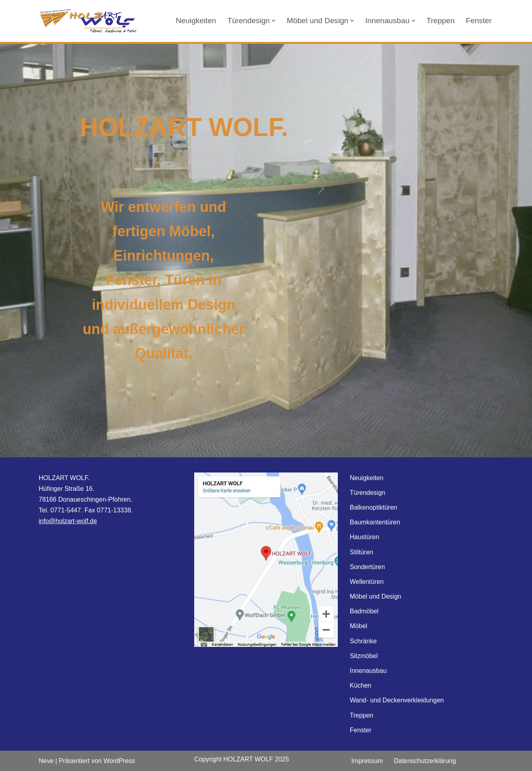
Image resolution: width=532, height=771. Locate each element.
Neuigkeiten (196, 21)
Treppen (440, 21)
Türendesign (367, 493)
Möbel (359, 626)
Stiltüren (362, 552)
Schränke (363, 641)
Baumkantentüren (375, 522)
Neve (46, 761)
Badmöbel (364, 611)
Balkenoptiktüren (373, 507)
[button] (274, 21)
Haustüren (365, 537)
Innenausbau (368, 671)
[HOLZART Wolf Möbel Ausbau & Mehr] (89, 21)
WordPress (119, 761)
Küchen (361, 685)
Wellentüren (367, 582)
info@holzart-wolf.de (68, 521)
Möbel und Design (375, 596)
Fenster (479, 21)
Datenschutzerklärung (425, 761)
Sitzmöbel (364, 656)
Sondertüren (367, 567)
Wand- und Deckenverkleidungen (397, 700)
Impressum (367, 761)
